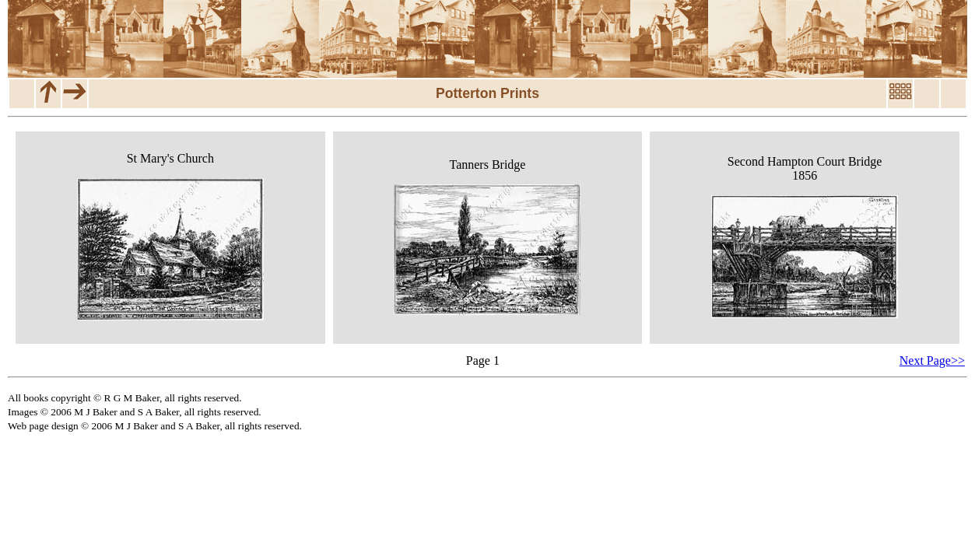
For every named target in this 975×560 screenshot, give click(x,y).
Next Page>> (932, 360)
